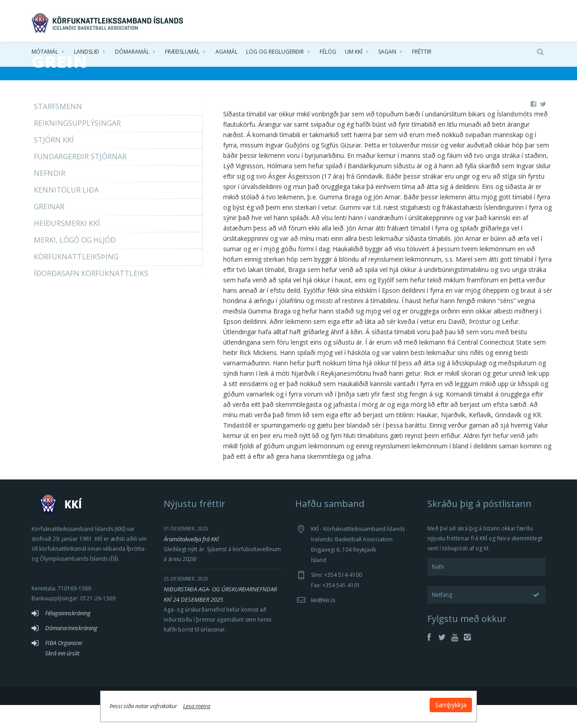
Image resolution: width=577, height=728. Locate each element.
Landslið (87, 54)
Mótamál (45, 54)
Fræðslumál (182, 54)
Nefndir (50, 196)
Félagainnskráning (68, 636)
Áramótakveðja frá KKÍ (191, 562)
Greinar (49, 230)
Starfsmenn (58, 129)
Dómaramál (132, 54)
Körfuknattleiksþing (76, 280)
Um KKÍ (354, 54)
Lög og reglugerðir (275, 54)
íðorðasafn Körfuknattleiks (91, 296)
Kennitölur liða (66, 213)
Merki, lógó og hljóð (75, 263)
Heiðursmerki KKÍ (67, 246)
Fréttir (422, 54)
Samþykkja (398, 702)
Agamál (227, 54)
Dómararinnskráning (71, 651)
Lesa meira (250, 703)
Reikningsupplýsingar (77, 146)
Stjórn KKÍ (54, 163)
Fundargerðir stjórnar (80, 180)
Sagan (387, 54)
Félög (328, 54)
